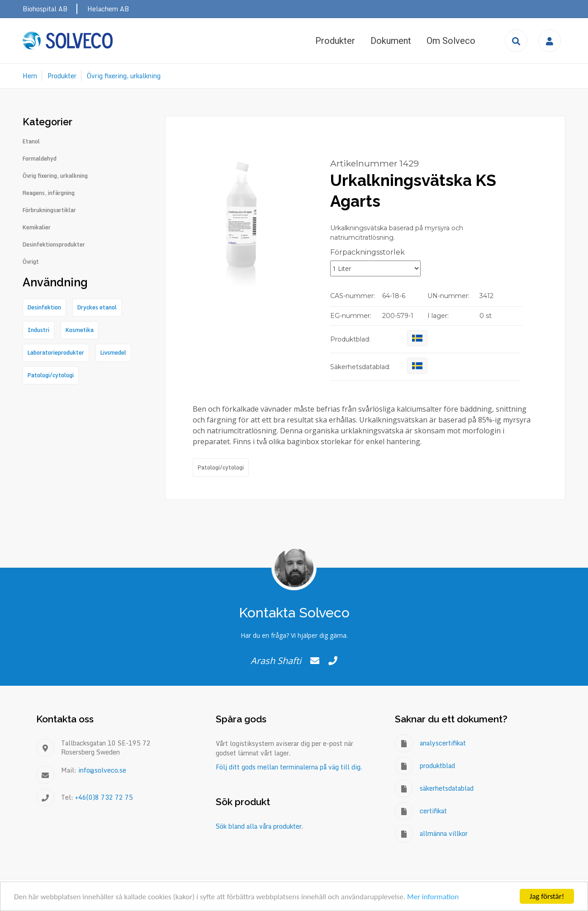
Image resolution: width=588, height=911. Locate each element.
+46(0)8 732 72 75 (104, 797)
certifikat (433, 811)
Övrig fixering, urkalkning (124, 76)
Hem (30, 76)
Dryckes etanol (97, 307)
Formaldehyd (40, 159)
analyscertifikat (443, 743)
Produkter (335, 41)
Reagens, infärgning (49, 193)
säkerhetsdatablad (447, 788)
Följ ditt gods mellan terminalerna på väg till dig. (289, 767)
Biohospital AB (45, 9)
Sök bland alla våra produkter (259, 826)
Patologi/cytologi (221, 467)
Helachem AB (108, 9)
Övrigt (31, 262)
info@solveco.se (102, 770)
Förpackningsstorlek (367, 252)
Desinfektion (44, 307)
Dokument (391, 41)
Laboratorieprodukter (56, 353)
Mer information (433, 897)
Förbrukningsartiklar (49, 210)
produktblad (437, 766)
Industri (38, 330)
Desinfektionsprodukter (54, 245)
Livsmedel (113, 353)
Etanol (31, 142)
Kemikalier (37, 228)
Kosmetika (80, 330)
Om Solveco (451, 41)
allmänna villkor (444, 833)
